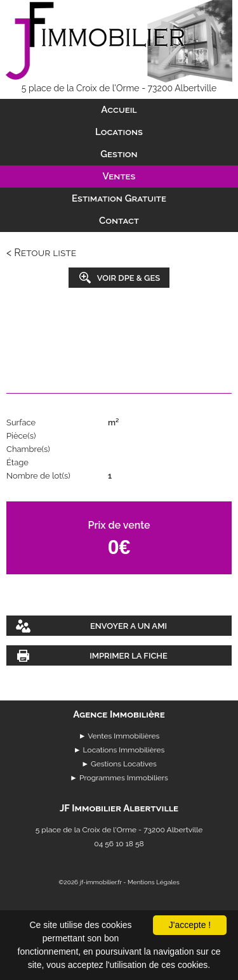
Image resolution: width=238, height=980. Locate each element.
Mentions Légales (154, 882)
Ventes (119, 176)
